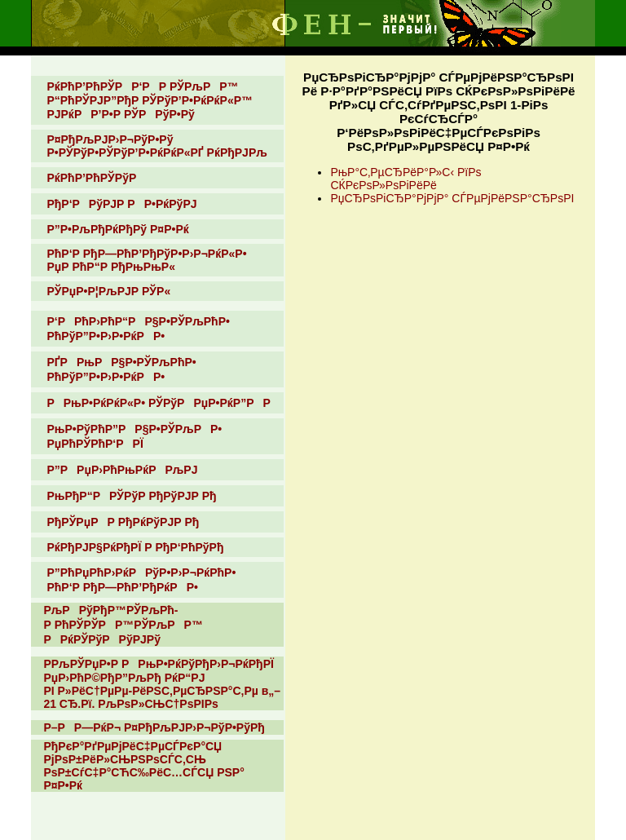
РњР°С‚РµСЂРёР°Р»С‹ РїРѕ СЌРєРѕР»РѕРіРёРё (406, 179)
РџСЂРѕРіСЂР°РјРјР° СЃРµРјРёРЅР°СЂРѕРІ (452, 198)
